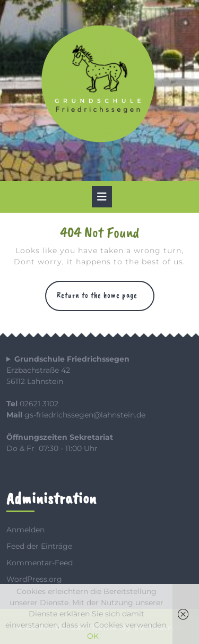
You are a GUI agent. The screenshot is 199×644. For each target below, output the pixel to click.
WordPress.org (34, 579)
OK (93, 636)
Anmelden (25, 530)
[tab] (102, 197)
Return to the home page (106, 300)
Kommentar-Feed (40, 563)
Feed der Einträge (39, 546)
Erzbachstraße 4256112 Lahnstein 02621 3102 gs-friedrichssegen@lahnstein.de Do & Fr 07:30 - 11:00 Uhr (76, 404)
